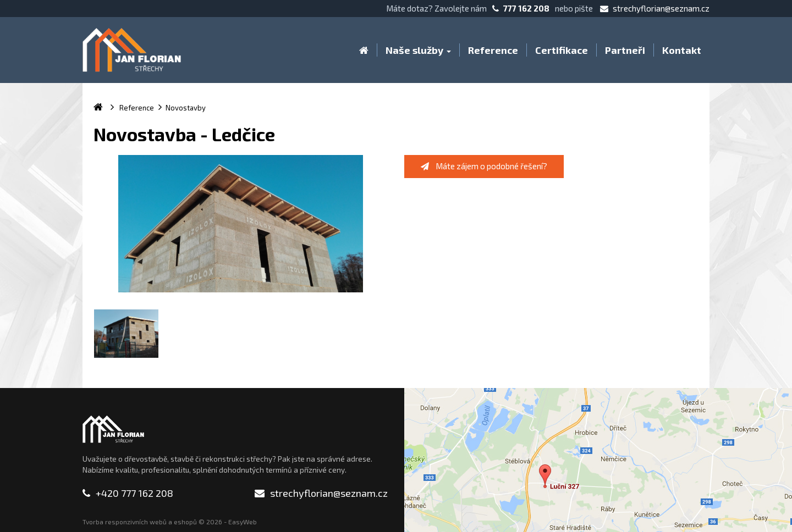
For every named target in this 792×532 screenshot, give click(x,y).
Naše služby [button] (418, 50)
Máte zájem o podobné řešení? (484, 166)
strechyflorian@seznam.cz (655, 8)
